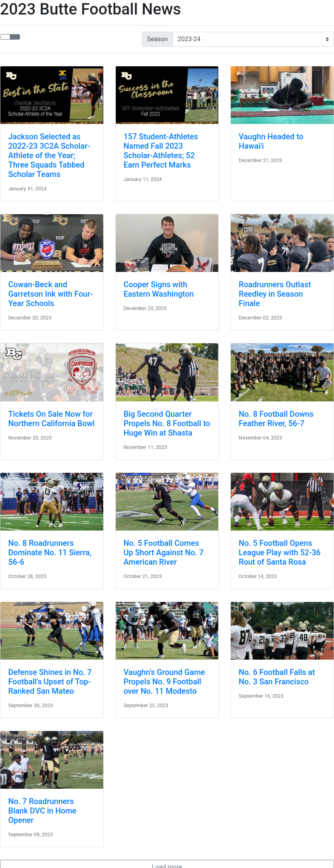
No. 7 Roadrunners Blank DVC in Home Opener (42, 811)
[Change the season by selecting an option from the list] (253, 39)
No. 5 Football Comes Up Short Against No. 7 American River (164, 553)
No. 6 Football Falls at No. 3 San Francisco (277, 677)
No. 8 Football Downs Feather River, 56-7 (276, 419)
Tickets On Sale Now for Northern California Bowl (51, 419)
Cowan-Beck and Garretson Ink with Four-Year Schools (51, 294)
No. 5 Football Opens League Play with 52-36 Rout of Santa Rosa (280, 553)
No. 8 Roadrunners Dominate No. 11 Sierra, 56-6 (50, 553)
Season (158, 39)
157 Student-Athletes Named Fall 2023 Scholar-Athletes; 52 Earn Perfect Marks (161, 151)
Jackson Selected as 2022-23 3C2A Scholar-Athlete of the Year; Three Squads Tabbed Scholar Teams (49, 155)
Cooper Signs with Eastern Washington (159, 289)
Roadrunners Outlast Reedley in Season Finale (275, 294)
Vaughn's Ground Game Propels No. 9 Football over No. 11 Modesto (164, 682)
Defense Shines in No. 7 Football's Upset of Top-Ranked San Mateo (50, 682)
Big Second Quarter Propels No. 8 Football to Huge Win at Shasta (167, 423)
